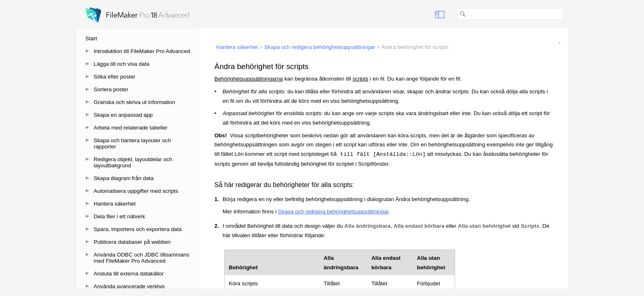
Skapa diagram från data (124, 178)
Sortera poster (111, 89)
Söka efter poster (115, 77)
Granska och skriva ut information (135, 102)
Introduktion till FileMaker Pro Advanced (142, 51)
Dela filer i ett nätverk (119, 216)
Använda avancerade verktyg (129, 286)
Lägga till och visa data (122, 64)
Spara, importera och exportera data (138, 229)
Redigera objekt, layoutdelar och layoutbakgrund (133, 162)
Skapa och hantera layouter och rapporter (132, 143)
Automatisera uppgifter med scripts (136, 191)
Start (91, 38)
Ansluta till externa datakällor (129, 274)
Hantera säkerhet (115, 204)
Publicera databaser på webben (132, 242)
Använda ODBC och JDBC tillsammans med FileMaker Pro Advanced (141, 258)
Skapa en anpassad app (123, 115)
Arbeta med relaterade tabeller (131, 128)
